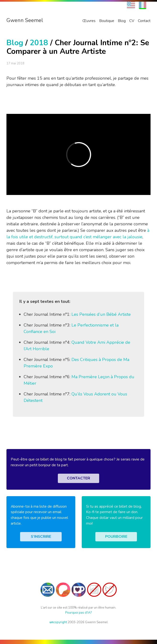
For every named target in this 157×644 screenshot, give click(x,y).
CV (132, 21)
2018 (39, 43)
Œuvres (89, 21)
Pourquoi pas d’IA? (78, 613)
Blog (122, 21)
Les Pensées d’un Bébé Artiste (101, 314)
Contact (144, 21)
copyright (58, 622)
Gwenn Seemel (25, 20)
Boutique (107, 21)
